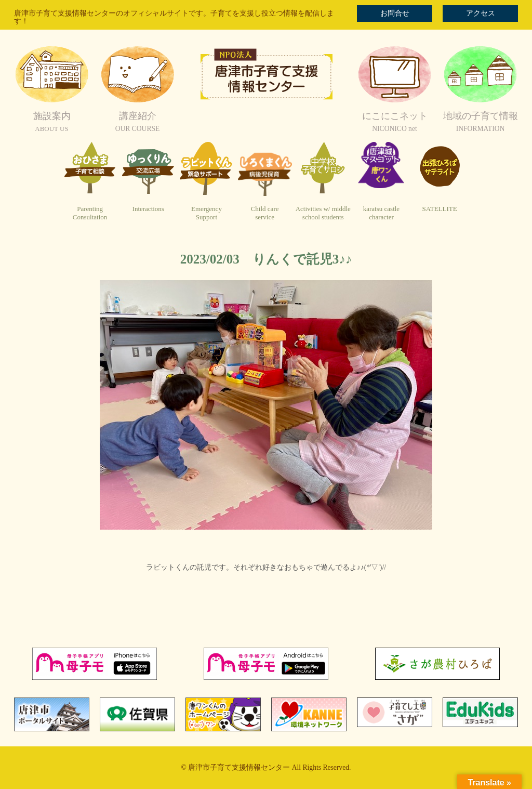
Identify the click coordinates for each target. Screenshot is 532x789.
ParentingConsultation (90, 213)
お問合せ (395, 13)
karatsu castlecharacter (381, 213)
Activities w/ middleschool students (323, 213)
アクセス (481, 13)
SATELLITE (440, 209)
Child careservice (265, 213)
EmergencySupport (207, 213)
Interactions (148, 209)
